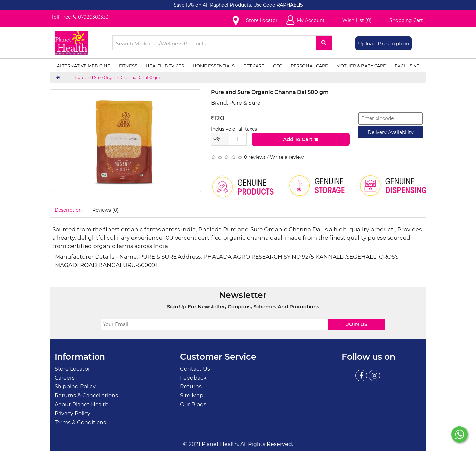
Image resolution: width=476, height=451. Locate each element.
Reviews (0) (105, 210)
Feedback (193, 378)
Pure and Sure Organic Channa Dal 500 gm (118, 78)
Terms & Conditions (80, 422)
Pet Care (254, 66)
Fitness (128, 66)
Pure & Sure (245, 103)
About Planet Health (82, 405)
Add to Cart (300, 139)
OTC (278, 66)
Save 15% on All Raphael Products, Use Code (225, 5)
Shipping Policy (75, 387)
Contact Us (195, 369)
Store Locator (72, 369)
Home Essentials (214, 66)
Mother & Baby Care (361, 66)
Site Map (192, 396)
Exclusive (407, 66)
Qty (217, 138)
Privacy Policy (72, 413)
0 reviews (255, 157)
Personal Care (309, 66)
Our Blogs (193, 405)
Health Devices (165, 66)
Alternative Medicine (84, 66)
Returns (191, 387)
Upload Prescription (383, 44)
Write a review (287, 157)
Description (68, 210)
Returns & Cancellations (86, 396)
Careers (65, 378)
